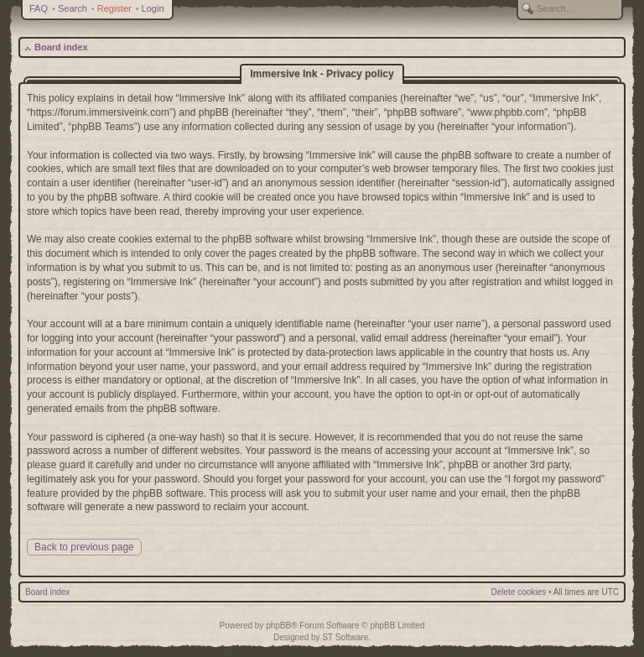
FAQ (39, 8)
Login (153, 8)
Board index (61, 47)
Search (73, 8)
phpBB (278, 626)
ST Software (345, 637)
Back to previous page (84, 547)
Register (114, 8)
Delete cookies (519, 592)
